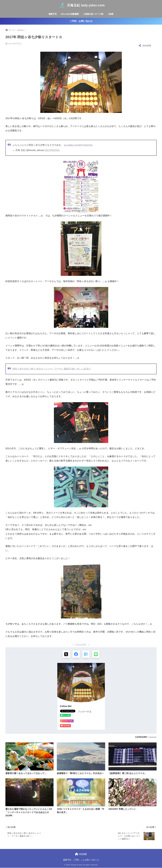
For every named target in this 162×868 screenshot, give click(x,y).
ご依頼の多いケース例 (93, 14)
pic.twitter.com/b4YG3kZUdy (78, 145)
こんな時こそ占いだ (90, 860)
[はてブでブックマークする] (86, 654)
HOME (81, 854)
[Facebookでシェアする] (76, 654)
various (153, 738)
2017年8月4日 (52, 150)
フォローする (85, 712)
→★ (41, 216)
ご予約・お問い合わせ (81, 21)
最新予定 (53, 14)
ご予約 (76, 860)
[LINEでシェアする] (96, 654)
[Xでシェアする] (66, 654)
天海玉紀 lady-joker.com (81, 5)
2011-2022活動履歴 (70, 14)
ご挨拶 (110, 14)
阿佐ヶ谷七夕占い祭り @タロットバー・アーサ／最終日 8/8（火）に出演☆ (52, 369)
